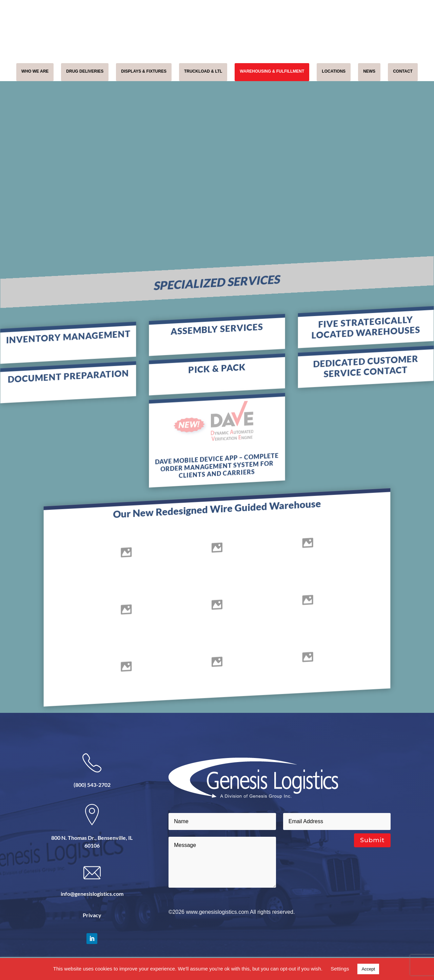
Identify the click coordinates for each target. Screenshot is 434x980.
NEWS (369, 71)
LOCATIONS (334, 71)
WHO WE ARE (35, 71)
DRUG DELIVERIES (85, 71)
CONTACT (403, 71)
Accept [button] (368, 969)
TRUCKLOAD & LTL (203, 71)
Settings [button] (340, 969)
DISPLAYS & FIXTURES (144, 71)
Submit (372, 840)
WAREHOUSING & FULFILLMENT (272, 71)
